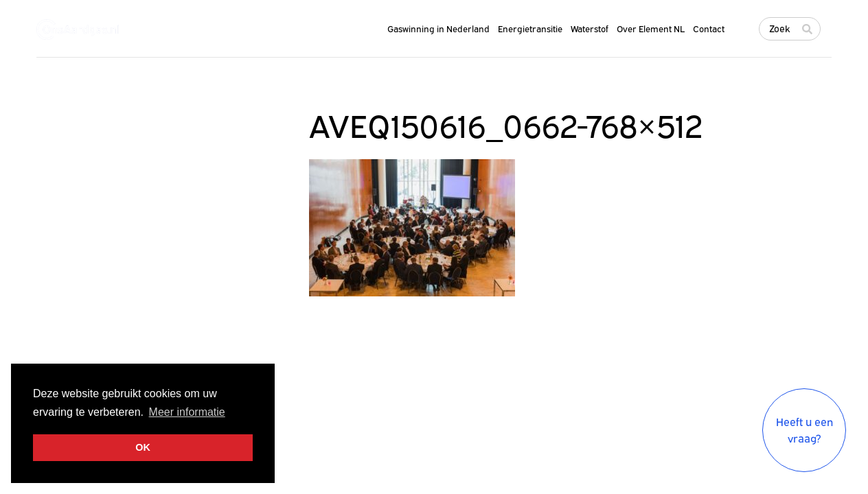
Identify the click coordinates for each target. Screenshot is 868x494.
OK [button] (143, 447)
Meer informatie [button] (187, 412)
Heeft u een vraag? (804, 430)
